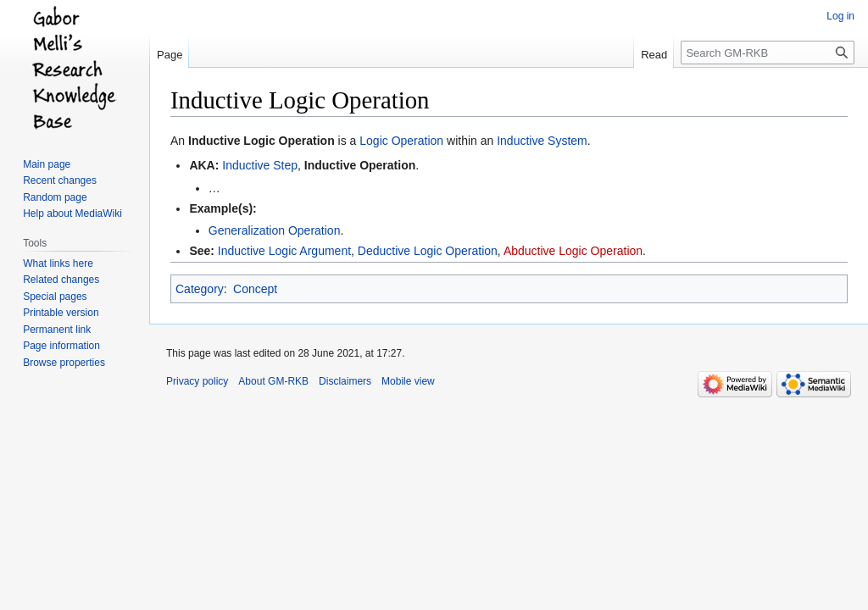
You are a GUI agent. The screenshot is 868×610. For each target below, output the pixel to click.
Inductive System (542, 141)
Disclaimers (345, 381)
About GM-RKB (273, 381)
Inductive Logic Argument (284, 251)
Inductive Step (260, 165)
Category (200, 289)
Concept (255, 289)
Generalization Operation (275, 230)
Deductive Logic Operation (428, 251)
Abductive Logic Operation (573, 251)
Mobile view (408, 381)
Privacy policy (197, 381)
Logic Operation (401, 141)
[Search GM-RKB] (768, 53)
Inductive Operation (360, 165)
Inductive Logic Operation (262, 141)
